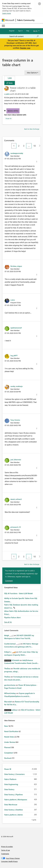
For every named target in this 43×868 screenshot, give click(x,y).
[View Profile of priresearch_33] (16, 527)
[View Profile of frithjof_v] (8, 652)
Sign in (20, 31)
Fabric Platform (10, 779)
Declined (8, 758)
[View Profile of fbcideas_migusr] (16, 266)
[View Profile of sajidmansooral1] (16, 328)
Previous (29, 819)
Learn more (7, 13)
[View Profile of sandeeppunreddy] (17, 153)
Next (39, 819)
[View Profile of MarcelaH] (8, 702)
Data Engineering (11, 784)
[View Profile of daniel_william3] (16, 499)
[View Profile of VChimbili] (15, 660)
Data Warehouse (11, 805)
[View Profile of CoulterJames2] (10, 644)
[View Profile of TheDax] (7, 668)
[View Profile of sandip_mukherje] (16, 386)
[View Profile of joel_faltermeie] (16, 460)
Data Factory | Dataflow (14, 810)
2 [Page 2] (19, 146)
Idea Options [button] (32, 73)
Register (12, 31)
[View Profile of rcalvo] (13, 300)
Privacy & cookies (7, 846)
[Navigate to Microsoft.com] (8, 20)
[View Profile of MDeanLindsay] (10, 693)
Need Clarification (12, 731)
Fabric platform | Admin (14, 815)
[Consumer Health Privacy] (22, 861)
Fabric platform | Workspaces (16, 800)
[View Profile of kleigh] (7, 635)
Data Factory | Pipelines (14, 794)
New (6, 726)
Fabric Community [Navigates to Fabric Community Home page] (26, 20)
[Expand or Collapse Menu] (3, 26)
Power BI (8, 118)
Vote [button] (10, 83)
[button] (37, 162)
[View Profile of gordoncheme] (10, 685)
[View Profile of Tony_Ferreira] (15, 420)
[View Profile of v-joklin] (7, 94)
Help (28, 31)
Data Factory (9, 789)
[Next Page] (39, 146)
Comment (9, 581)
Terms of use (6, 850)
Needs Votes (13, 111)
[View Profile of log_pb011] (14, 355)
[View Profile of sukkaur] (15, 710)
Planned (8, 747)
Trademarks (5, 854)
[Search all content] (24, 36)
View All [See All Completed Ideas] (8, 622)
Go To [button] (35, 31)
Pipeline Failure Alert (12, 617)
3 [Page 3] (24, 146)
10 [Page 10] (35, 146)
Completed (9, 753)
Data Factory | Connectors (14, 774)
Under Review (10, 742)
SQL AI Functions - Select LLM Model (18, 593)
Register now (25, 48)
